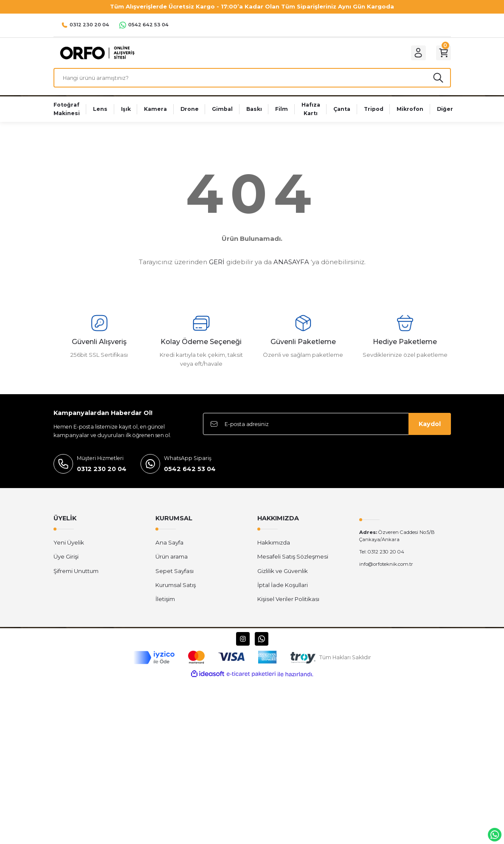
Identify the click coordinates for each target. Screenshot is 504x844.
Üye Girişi (66, 564)
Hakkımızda (274, 549)
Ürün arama (172, 564)
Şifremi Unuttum (76, 578)
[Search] (252, 83)
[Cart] (442, 55)
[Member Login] (413, 55)
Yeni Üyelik (69, 549)
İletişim (165, 606)
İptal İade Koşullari (283, 592)
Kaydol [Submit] (430, 431)
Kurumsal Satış (176, 592)
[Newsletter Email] (327, 431)
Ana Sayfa (169, 549)
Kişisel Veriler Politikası (288, 606)
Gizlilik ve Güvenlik (283, 578)
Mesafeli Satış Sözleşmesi (293, 564)
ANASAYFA (291, 269)
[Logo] (95, 54)
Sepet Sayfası (175, 578)
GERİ (217, 269)
